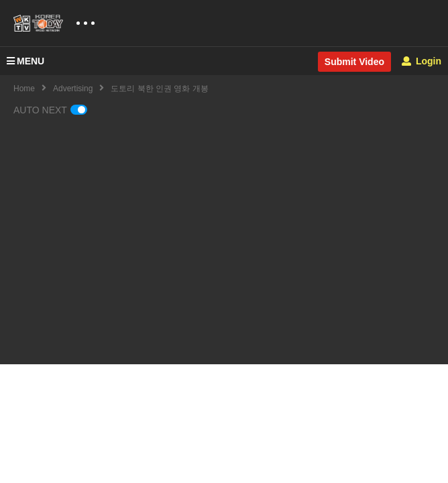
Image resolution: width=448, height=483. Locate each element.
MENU (25, 61)
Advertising (73, 89)
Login (422, 61)
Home (24, 89)
